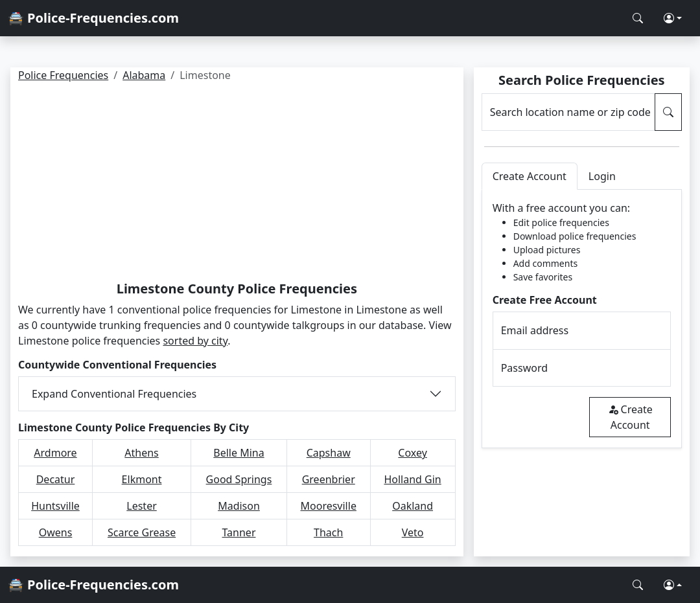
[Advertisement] (237, 184)
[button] (673, 18)
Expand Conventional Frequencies (114, 394)
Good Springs (239, 479)
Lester (141, 506)
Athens (141, 453)
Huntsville (55, 506)
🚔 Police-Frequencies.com (93, 18)
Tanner (239, 532)
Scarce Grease (142, 532)
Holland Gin (412, 479)
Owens (56, 532)
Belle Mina (239, 453)
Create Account (630, 417)
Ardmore (55, 453)
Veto (413, 532)
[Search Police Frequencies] (638, 18)
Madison (239, 506)
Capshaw (329, 453)
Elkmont (142, 479)
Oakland (413, 506)
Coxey (412, 453)
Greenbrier (329, 479)
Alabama (144, 75)
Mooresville (329, 506)
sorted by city (195, 341)
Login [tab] (602, 176)
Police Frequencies (63, 75)
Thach (328, 532)
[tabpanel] (582, 319)
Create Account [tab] (530, 176)
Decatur (56, 479)
